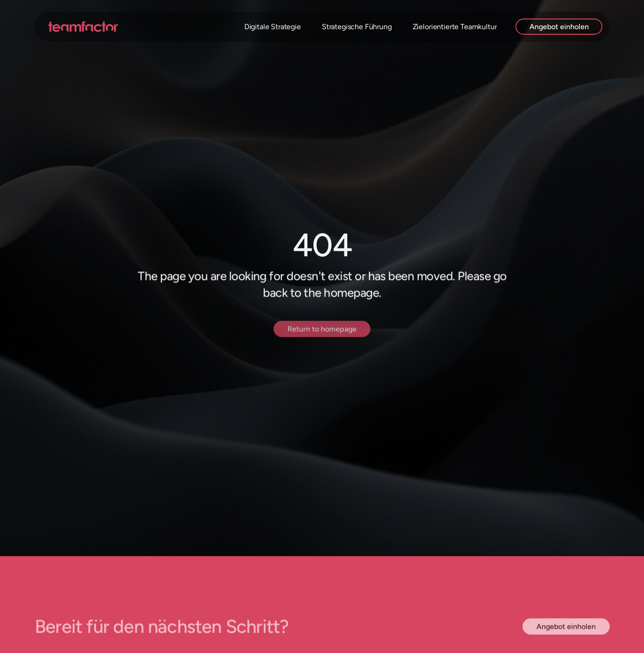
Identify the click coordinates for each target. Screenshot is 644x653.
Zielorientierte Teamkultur (455, 27)
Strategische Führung (357, 27)
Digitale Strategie (273, 27)
